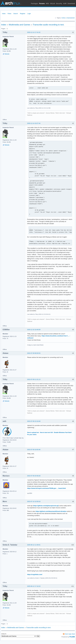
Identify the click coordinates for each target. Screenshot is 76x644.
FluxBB (72, 637)
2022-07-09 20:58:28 (34, 476)
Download (71, 4)
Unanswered (70, 18)
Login (29, 14)
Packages (35, 4)
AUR (65, 4)
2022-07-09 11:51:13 (34, 379)
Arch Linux (11, 3)
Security (59, 4)
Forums (42, 4)
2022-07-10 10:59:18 (34, 501)
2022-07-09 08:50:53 (34, 353)
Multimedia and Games (20, 25)
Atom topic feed (70, 634)
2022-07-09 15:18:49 (34, 421)
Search (16, 14)
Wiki (47, 4)
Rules (9, 14)
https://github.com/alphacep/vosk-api (46, 506)
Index (4, 14)
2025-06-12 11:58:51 (34, 545)
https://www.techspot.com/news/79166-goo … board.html (46, 488)
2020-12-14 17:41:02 (34, 32)
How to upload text (33, 432)
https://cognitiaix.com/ (35, 574)
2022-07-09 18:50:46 (34, 450)
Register (23, 14)
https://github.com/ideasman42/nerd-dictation (51, 511)
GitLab (52, 4)
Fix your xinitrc (32, 435)
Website (7, 54)
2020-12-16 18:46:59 (34, 330)
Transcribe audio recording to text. (49, 25)
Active (63, 18)
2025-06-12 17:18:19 (34, 586)
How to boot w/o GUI (46, 432)
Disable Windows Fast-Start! (63, 432)
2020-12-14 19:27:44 (34, 123)
